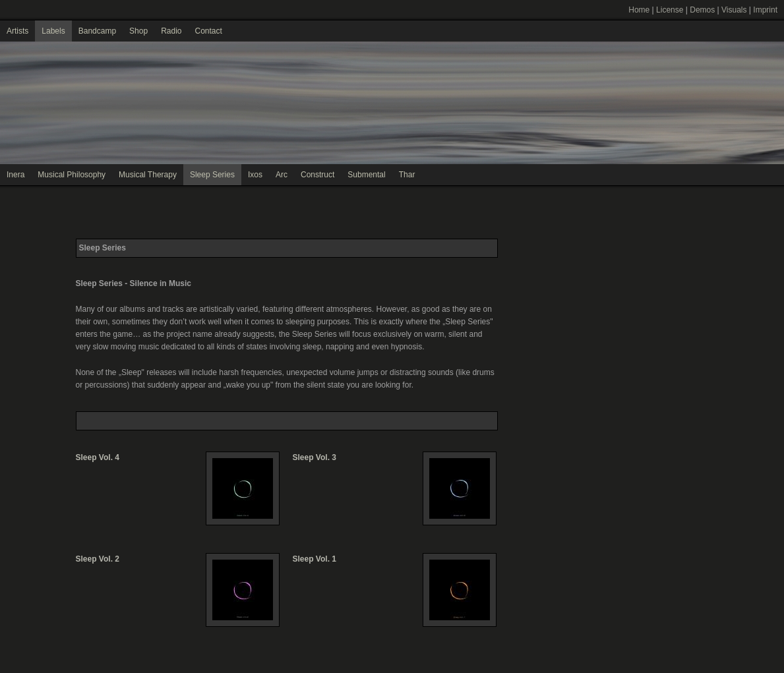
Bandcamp (97, 31)
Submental (366, 175)
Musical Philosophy (72, 175)
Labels (53, 31)
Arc (282, 175)
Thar (407, 175)
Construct (317, 175)
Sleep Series (212, 175)
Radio (171, 31)
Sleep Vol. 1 (315, 559)
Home (639, 10)
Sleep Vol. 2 (98, 559)
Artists (17, 31)
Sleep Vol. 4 (98, 457)
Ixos (255, 175)
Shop (138, 31)
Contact (208, 31)
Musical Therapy (148, 175)
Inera (15, 175)
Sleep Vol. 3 (315, 457)
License (670, 10)
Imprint (765, 10)
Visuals (734, 10)
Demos (702, 10)
